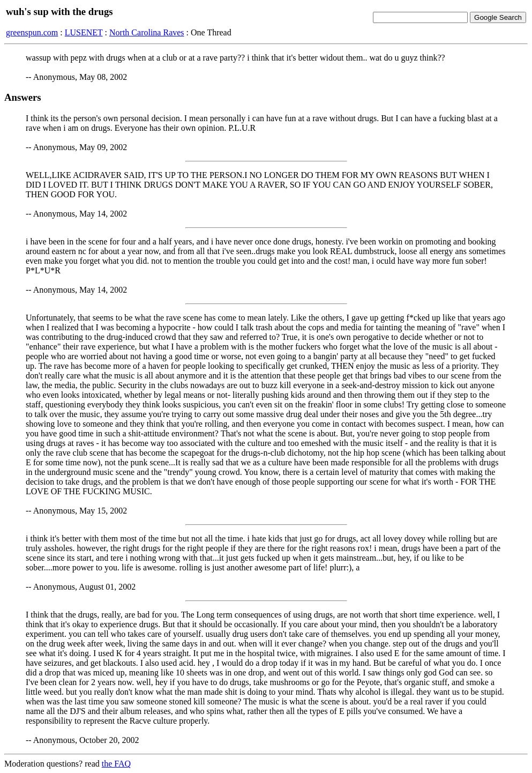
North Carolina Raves (147, 32)
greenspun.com (32, 32)
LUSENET (84, 32)
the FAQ (116, 764)
